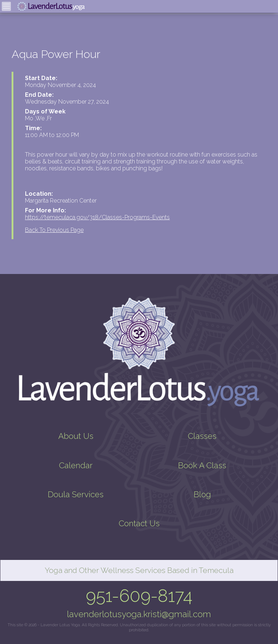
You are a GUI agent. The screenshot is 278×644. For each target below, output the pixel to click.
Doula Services (76, 494)
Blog (202, 494)
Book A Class (202, 465)
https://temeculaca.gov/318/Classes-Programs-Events (97, 217)
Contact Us (139, 523)
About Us (76, 436)
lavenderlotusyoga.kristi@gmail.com (139, 614)
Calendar (76, 465)
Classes (202, 436)
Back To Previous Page (54, 230)
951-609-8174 (139, 596)
